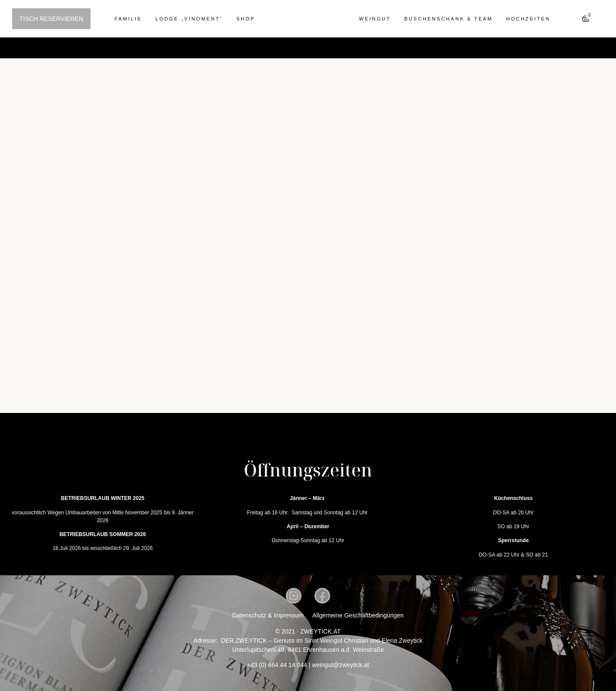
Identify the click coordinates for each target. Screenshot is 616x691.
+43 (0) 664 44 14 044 (277, 665)
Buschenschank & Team (448, 19)
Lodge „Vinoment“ (189, 19)
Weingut (375, 19)
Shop (246, 19)
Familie (128, 19)
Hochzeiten (529, 19)
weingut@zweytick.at (340, 665)
